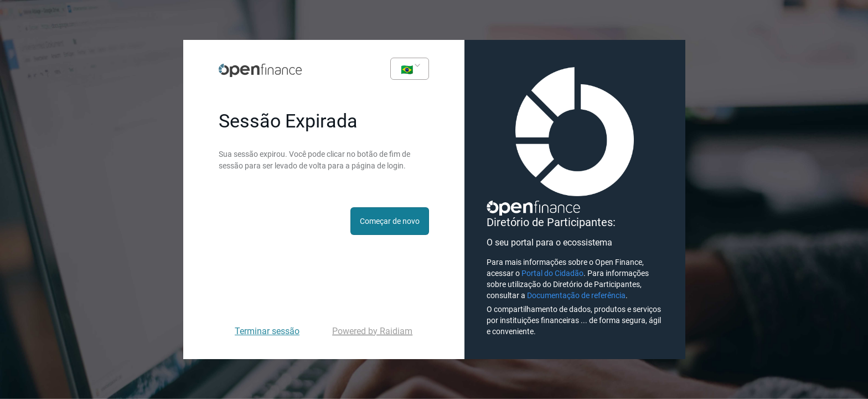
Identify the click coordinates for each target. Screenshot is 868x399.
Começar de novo (390, 221)
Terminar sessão (267, 331)
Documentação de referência (576, 295)
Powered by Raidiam (372, 331)
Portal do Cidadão (552, 273)
